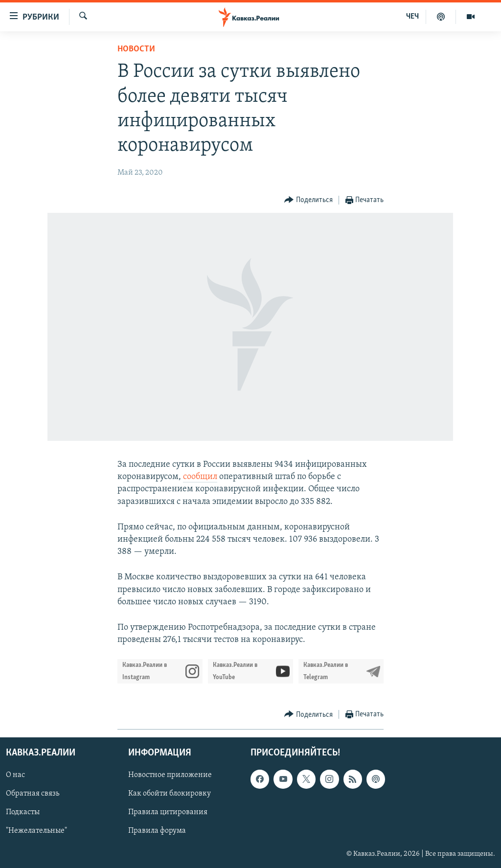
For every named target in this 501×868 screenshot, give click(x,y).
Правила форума (157, 831)
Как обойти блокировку (170, 794)
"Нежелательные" (36, 831)
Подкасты (23, 813)
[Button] (308, 200)
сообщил (200, 477)
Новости (136, 49)
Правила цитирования (168, 813)
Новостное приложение (170, 776)
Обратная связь (33, 794)
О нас (15, 776)
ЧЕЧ (412, 17)
